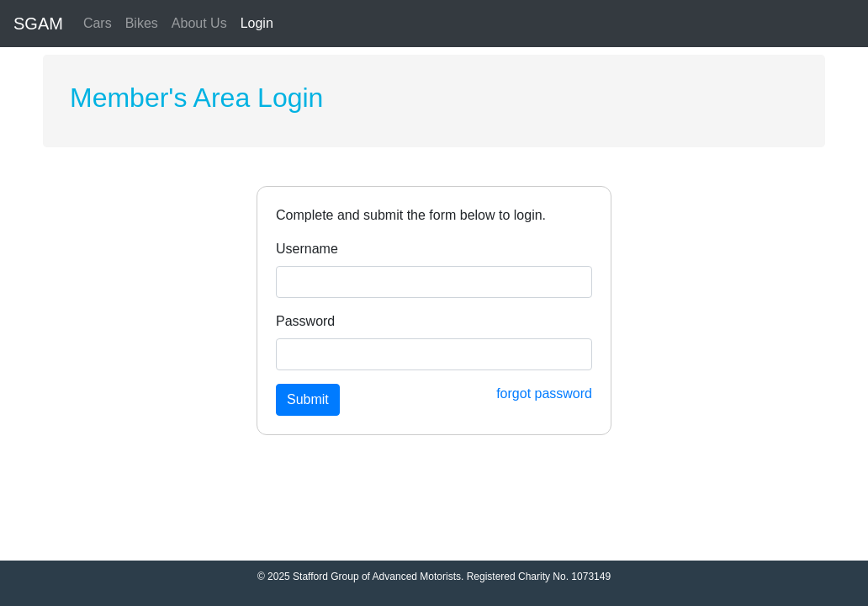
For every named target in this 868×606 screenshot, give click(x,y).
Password (305, 321)
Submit (308, 399)
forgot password (544, 393)
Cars (98, 23)
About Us (199, 23)
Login (257, 23)
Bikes (142, 23)
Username (307, 249)
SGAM (38, 24)
